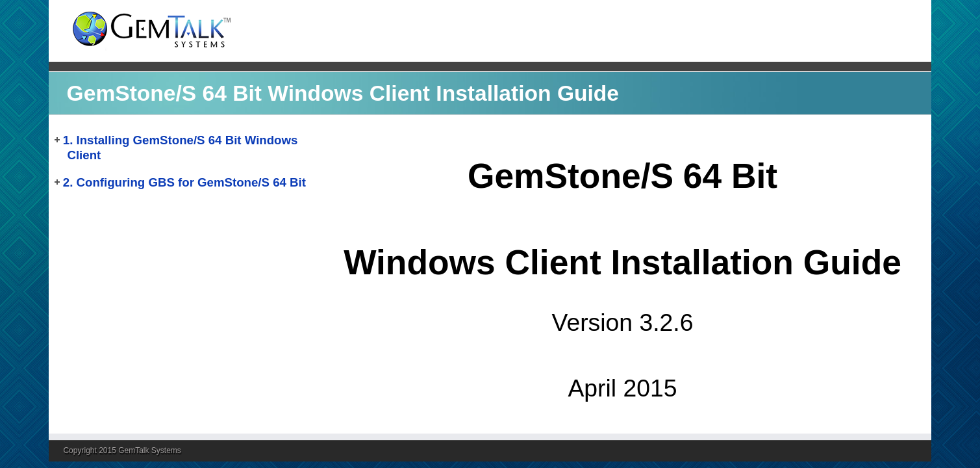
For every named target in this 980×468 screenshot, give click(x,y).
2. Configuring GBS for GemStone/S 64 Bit (184, 182)
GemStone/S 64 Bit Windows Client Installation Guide (343, 93)
